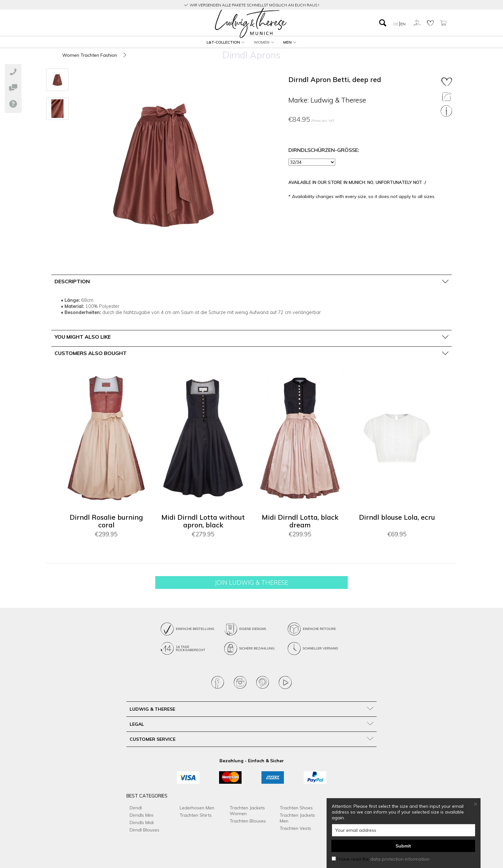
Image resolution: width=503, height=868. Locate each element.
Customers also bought (91, 353)
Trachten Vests (295, 828)
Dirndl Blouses (145, 830)
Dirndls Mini (141, 815)
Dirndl (136, 808)
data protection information (400, 859)
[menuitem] (113, 23)
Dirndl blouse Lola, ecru (397, 517)
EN (403, 24)
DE (396, 24)
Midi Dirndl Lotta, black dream (300, 521)
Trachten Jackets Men (297, 818)
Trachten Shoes (296, 808)
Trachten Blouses (248, 821)
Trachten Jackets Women (247, 811)
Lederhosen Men (197, 808)
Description (72, 281)
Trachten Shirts (196, 815)
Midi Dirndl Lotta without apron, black (203, 521)
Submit (403, 846)
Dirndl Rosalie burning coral (106, 521)
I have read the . (384, 859)
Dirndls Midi (142, 823)
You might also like (83, 337)
